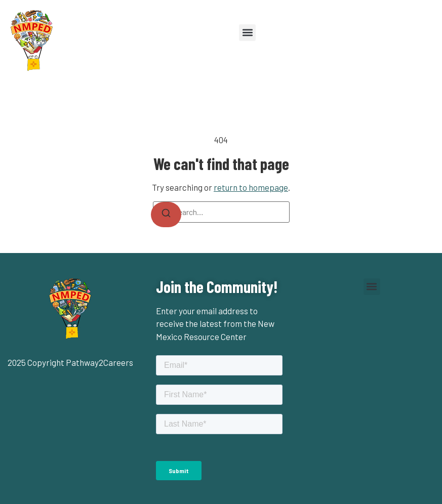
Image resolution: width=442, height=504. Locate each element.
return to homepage (251, 187)
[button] (247, 33)
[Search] (166, 215)
